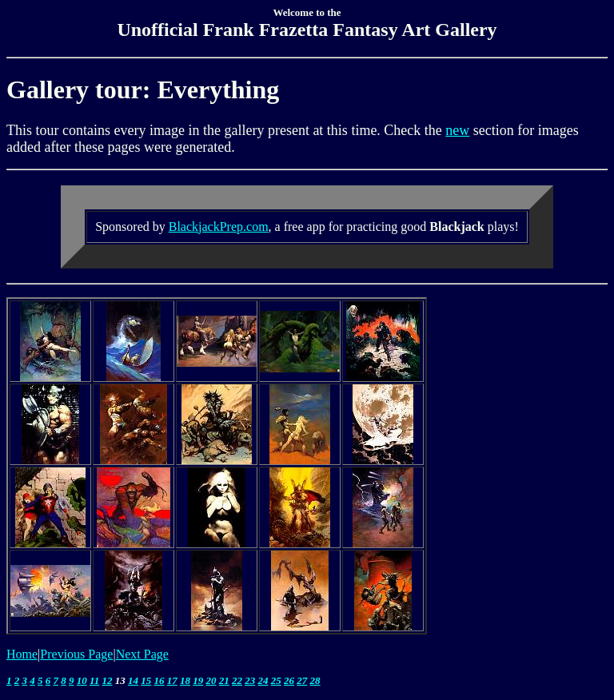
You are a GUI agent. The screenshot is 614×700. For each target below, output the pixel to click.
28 (315, 680)
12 (108, 680)
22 (237, 680)
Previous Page (76, 654)
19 (198, 680)
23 (250, 680)
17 (172, 680)
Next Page (142, 654)
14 (133, 680)
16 (159, 680)
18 (185, 680)
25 (276, 680)
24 (263, 680)
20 (211, 680)
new (457, 130)
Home (22, 654)
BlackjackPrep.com (219, 227)
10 (82, 680)
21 (224, 680)
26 (289, 680)
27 (302, 680)
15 (146, 680)
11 (94, 680)
